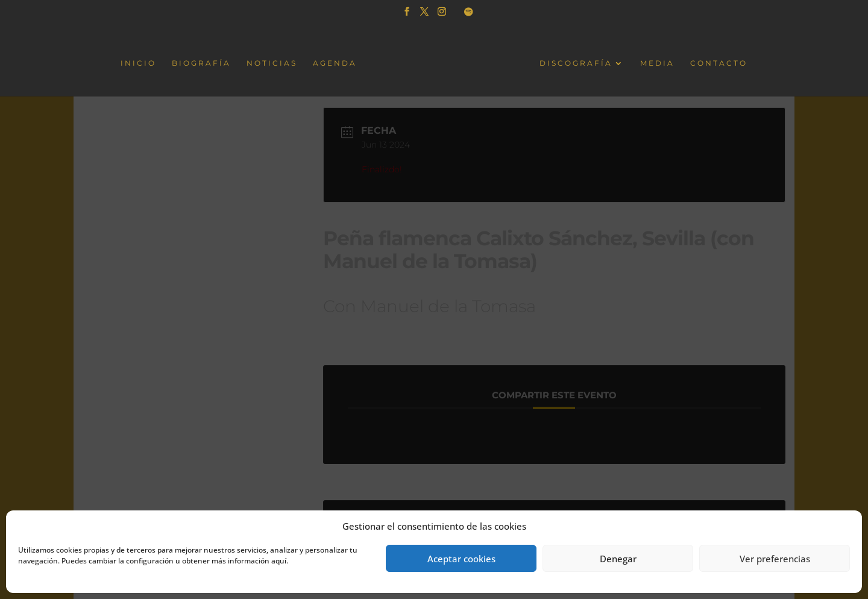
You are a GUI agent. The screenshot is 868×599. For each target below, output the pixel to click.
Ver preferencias (775, 559)
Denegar (618, 559)
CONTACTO (718, 63)
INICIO (140, 63)
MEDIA (656, 63)
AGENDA (336, 63)
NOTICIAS (273, 63)
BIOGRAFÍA (203, 63)
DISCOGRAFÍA (575, 63)
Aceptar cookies (461, 559)
